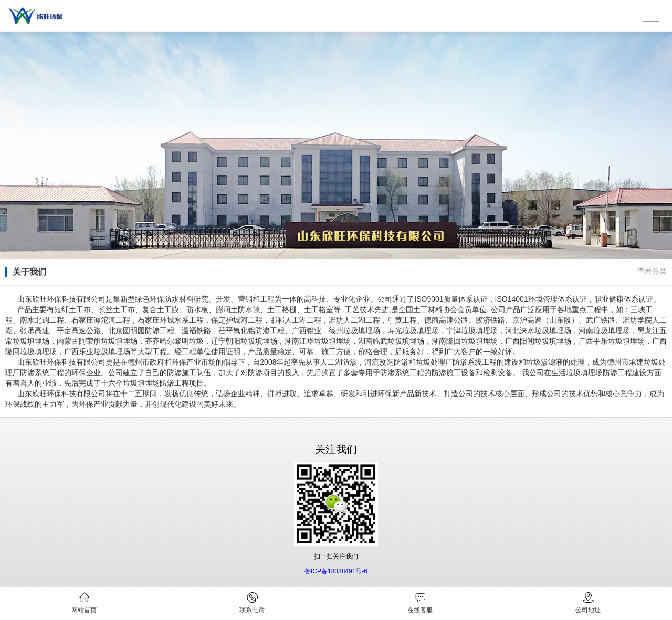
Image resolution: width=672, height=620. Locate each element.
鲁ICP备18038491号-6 (336, 571)
